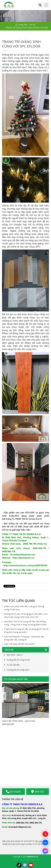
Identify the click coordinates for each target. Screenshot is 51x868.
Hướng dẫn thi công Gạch (18, 670)
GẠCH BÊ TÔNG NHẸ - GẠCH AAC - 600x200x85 (19, 723)
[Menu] (46, 5)
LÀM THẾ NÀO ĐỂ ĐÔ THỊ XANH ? (20, 644)
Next (47, 696)
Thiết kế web (18, 860)
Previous (4, 696)
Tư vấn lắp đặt (13, 665)
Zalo (45, 843)
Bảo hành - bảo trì (15, 655)
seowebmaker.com (31, 860)
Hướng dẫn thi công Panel (18, 660)
